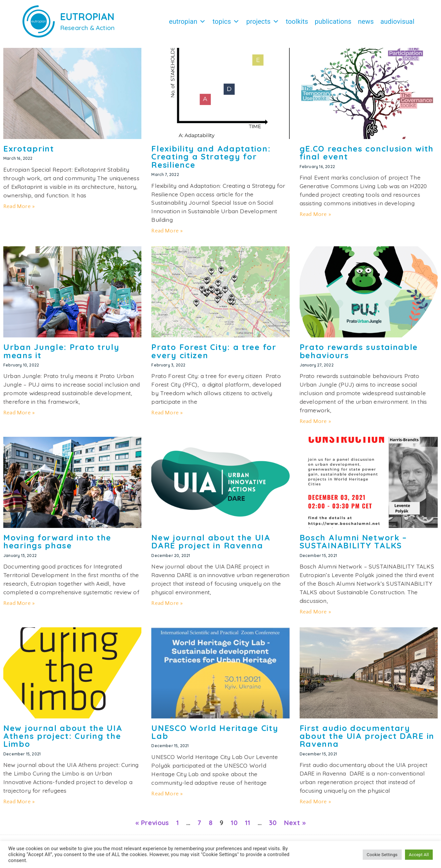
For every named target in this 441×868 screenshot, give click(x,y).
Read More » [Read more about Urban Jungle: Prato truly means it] (19, 416)
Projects (263, 21)
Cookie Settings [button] (382, 855)
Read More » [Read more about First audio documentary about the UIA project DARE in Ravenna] (315, 805)
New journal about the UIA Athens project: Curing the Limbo (63, 739)
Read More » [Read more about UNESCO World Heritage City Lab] (167, 797)
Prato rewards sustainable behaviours (359, 354)
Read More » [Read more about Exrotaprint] (19, 210)
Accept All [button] (419, 855)
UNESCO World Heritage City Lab (215, 735)
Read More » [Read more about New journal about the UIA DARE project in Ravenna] (167, 607)
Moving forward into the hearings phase (57, 545)
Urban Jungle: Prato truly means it (61, 354)
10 (234, 826)
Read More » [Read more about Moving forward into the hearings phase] (19, 607)
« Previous (152, 826)
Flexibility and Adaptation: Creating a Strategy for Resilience (211, 160)
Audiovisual (397, 21)
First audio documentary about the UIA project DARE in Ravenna (367, 739)
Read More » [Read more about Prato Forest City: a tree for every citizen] (167, 416)
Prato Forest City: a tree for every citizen (214, 354)
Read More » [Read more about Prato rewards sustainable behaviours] (315, 425)
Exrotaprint (29, 152)
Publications (333, 21)
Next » (295, 826)
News (366, 21)
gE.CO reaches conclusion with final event (367, 156)
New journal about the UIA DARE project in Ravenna (211, 545)
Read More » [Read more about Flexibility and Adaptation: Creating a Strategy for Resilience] (167, 234)
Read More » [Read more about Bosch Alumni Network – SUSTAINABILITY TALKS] (315, 615)
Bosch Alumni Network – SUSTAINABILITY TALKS (353, 545)
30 (273, 826)
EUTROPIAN (87, 17)
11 (247, 826)
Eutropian (187, 21)
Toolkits (297, 21)
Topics (226, 21)
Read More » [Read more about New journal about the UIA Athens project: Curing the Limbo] (19, 805)
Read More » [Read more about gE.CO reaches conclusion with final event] (315, 218)
